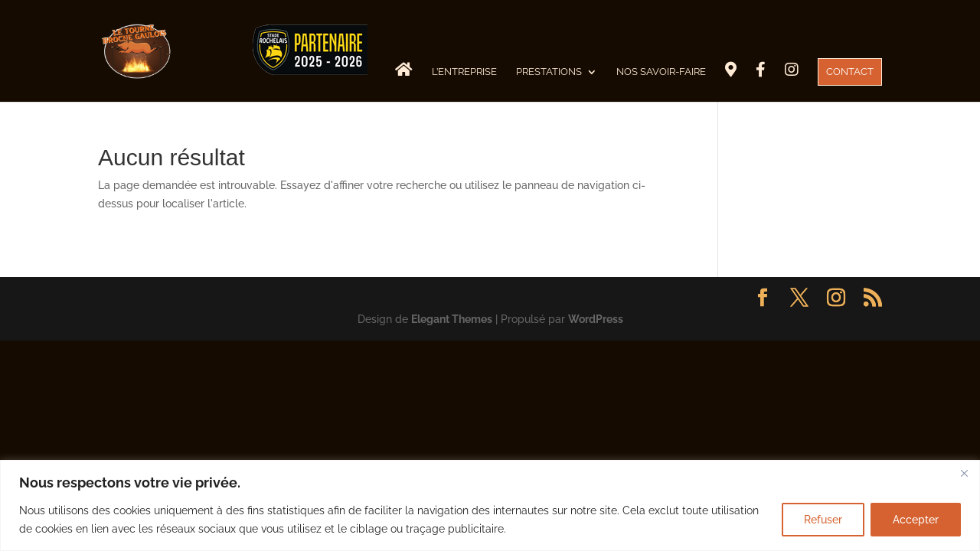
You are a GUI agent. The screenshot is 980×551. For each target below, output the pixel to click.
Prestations (549, 72)
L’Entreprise (464, 72)
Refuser (823, 520)
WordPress (596, 319)
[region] (490, 505)
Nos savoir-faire (661, 72)
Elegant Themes (452, 319)
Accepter (916, 520)
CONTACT (850, 72)
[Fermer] (964, 473)
